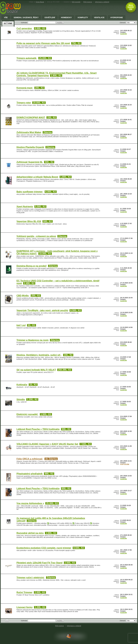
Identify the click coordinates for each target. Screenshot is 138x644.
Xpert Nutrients (25, 207)
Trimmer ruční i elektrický (31, 578)
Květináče (22, 385)
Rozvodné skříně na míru (30, 533)
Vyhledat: (24, 621)
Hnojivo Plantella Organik (30, 147)
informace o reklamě (102, 2)
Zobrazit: (123, 621)
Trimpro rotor (24, 103)
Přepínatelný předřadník (30, 474)
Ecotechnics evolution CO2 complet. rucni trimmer (44, 548)
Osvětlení (50, 18)
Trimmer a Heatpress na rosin (33, 340)
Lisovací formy (25, 607)
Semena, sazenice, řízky (26, 18)
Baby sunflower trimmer (30, 192)
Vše (6, 18)
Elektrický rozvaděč (27, 414)
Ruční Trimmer (24, 592)
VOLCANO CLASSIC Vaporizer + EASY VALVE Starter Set (47, 444)
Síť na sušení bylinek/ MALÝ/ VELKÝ (36, 370)
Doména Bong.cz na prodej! (32, 266)
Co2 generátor (25, 28)
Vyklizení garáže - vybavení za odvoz (36, 236)
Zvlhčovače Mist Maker (29, 132)
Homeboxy (66, 18)
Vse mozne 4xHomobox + (30, 503)
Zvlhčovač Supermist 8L (30, 162)
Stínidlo (21, 399)
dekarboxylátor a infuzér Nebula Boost (37, 177)
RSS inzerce (88, 2)
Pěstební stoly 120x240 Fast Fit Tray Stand (39, 563)
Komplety (83, 18)
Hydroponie (117, 18)
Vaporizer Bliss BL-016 (29, 221)
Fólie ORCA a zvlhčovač (30, 459)
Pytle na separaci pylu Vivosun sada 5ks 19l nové (43, 43)
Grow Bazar (40, 2)
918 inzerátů (76, 2)
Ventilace (99, 18)
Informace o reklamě (74, 626)
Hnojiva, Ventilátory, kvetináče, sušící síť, (39, 355)
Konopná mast (25, 88)
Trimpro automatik (27, 58)
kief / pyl (21, 325)
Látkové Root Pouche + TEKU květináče (38, 429)
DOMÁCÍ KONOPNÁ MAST (31, 118)
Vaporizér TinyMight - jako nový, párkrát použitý (42, 310)
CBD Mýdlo (23, 296)
